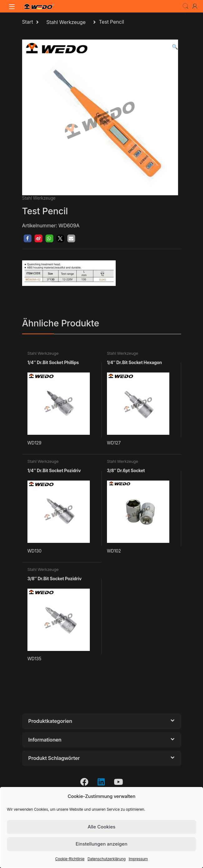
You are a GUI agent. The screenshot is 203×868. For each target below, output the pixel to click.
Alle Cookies (101, 827)
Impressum (138, 859)
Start (28, 22)
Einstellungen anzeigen (102, 844)
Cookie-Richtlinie (70, 859)
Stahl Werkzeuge (66, 22)
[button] (175, 47)
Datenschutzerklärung (107, 859)
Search (186, 6)
